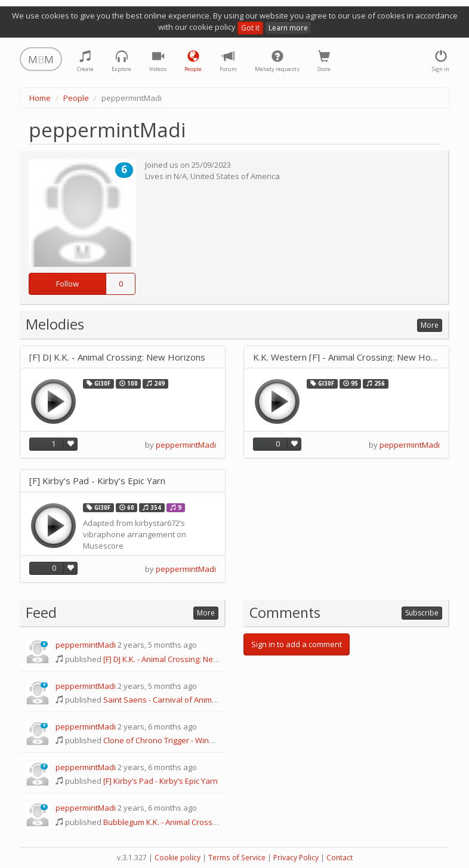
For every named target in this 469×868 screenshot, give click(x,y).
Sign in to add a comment (297, 644)
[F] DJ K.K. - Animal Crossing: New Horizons (117, 357)
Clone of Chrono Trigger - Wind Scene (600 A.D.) (188, 740)
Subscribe (422, 613)
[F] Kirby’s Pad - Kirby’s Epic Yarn (97, 481)
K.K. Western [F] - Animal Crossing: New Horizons (346, 357)
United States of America (235, 176)
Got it (250, 28)
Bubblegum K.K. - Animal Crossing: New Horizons (190, 822)
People (76, 98)
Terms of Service (237, 858)
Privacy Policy (296, 858)
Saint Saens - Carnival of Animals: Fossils (177, 700)
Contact (340, 858)
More (430, 325)
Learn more (288, 28)
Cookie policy (178, 858)
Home (40, 98)
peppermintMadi (186, 445)
